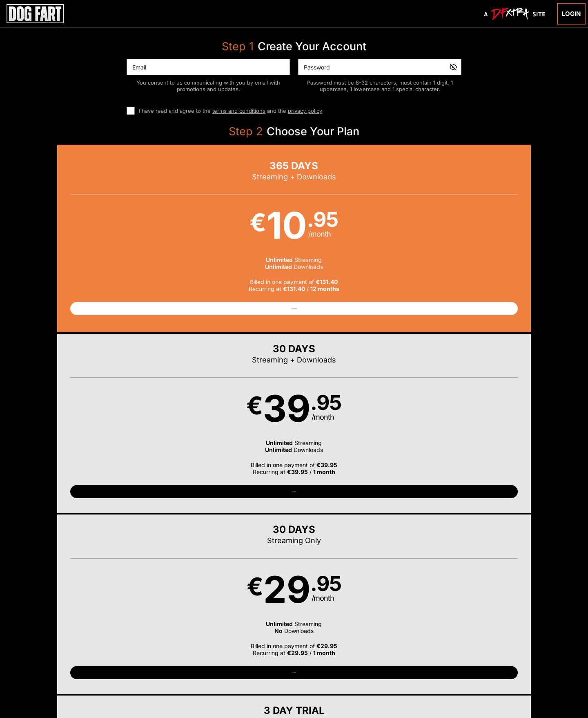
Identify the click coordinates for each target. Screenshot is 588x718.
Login (571, 14)
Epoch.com (136, 666)
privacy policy (305, 111)
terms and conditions (239, 111)
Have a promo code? (492, 348)
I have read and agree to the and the (231, 111)
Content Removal (471, 666)
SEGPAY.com (357, 666)
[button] (106, 242)
